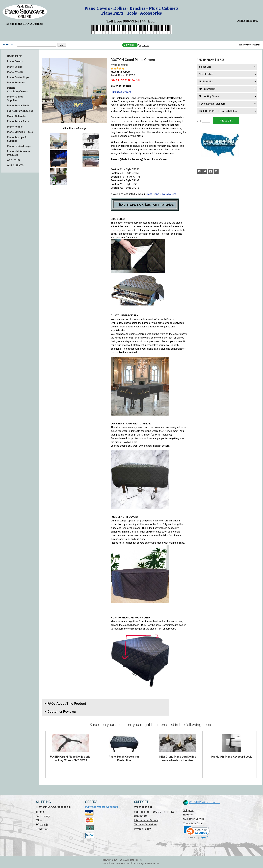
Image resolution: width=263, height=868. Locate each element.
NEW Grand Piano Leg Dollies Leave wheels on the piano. (178, 758)
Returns (188, 815)
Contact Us (141, 816)
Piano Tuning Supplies (15, 98)
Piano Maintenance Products (18, 153)
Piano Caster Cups (18, 77)
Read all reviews (120, 72)
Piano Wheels (15, 72)
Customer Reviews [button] (62, 712)
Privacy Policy (142, 829)
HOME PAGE (14, 56)
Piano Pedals (15, 127)
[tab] (105, 704)
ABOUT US (13, 160)
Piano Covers (15, 61)
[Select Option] (227, 82)
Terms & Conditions (146, 825)
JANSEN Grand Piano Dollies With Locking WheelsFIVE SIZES (70, 758)
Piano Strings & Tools (20, 132)
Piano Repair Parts (18, 121)
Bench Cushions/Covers (17, 90)
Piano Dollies (15, 67)
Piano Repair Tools (18, 106)
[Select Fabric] (227, 74)
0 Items (145, 46)
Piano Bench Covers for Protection (124, 758)
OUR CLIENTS (15, 165)
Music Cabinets (16, 116)
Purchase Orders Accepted (101, 807)
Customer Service (194, 819)
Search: (8, 45)
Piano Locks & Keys (19, 146)
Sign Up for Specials (250, 45)
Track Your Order (193, 823)
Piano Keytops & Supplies (17, 139)
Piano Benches (16, 83)
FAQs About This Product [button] (67, 704)
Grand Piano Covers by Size (161, 194)
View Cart (130, 45)
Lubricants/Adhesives (20, 111)
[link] (197, 832)
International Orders (146, 820)
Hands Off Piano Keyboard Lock (232, 757)
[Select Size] (227, 67)
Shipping (188, 810)
